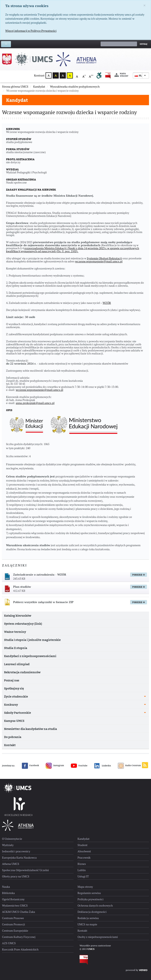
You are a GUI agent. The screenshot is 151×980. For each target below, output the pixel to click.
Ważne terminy (15, 642)
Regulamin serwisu (89, 903)
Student (82, 855)
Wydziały (8, 855)
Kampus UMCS (14, 731)
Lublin (82, 880)
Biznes (82, 874)
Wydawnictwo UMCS (15, 916)
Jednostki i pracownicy (16, 861)
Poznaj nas (12, 690)
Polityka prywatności (90, 909)
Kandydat (17, 100)
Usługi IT (83, 887)
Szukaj (144, 44)
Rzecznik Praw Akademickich (20, 960)
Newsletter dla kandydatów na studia (30, 739)
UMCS (91, 959)
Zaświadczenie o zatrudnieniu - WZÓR (40, 585)
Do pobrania (13, 747)
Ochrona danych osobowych (95, 916)
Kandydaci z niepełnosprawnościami (30, 666)
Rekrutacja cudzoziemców (22, 682)
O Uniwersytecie (12, 849)
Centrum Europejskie (15, 941)
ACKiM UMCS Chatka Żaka (19, 922)
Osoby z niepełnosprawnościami (98, 947)
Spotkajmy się (14, 698)
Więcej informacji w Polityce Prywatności (31, 31)
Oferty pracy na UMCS (16, 887)
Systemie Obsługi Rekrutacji (104, 268)
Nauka (6, 897)
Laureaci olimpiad (17, 674)
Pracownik (84, 868)
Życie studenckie (16, 707)
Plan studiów (22, 597)
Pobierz (139, 585)
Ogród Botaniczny (13, 909)
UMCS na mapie (87, 934)
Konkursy (11, 715)
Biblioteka (8, 903)
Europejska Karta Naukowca (19, 868)
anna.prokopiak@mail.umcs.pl (35, 413)
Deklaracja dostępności (92, 922)
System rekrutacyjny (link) (23, 634)
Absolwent (84, 861)
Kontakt (10, 755)
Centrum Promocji (13, 934)
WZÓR (107, 313)
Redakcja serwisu (88, 928)
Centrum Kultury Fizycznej (19, 947)
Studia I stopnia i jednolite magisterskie (32, 650)
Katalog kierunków (18, 626)
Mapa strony (121, 75)
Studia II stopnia (16, 658)
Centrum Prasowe (13, 928)
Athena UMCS (11, 874)
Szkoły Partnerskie (18, 723)
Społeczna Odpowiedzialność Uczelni (25, 880)
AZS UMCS (9, 953)
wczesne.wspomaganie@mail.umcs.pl (99, 272)
